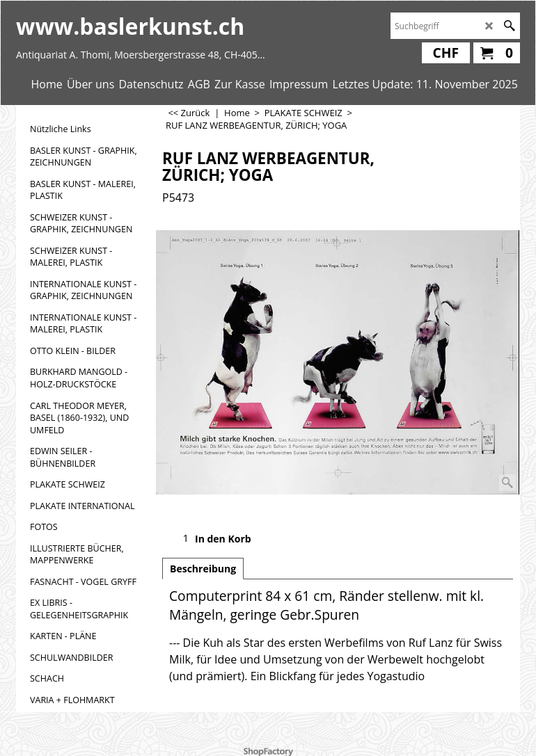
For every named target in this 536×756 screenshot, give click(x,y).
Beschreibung (203, 569)
